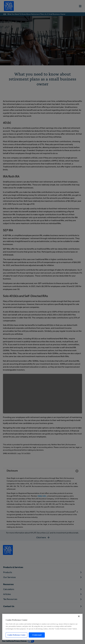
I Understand (37, 635)
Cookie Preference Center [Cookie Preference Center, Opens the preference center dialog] (16, 635)
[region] (42, 627)
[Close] (79, 616)
